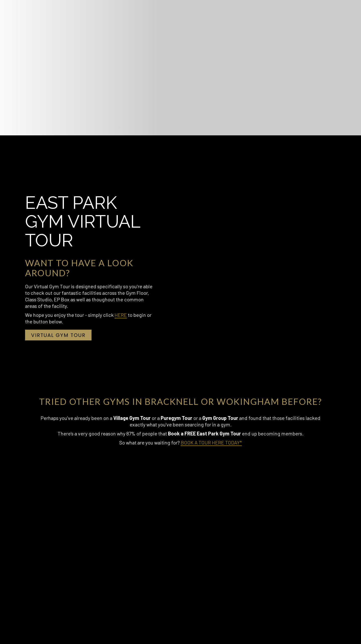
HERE (121, 315)
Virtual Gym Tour (61, 336)
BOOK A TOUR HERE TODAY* (211, 442)
